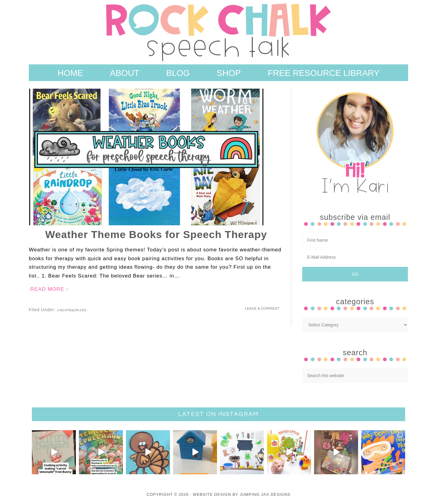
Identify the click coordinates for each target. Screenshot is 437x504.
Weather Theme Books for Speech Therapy (156, 234)
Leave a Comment (262, 309)
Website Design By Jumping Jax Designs (242, 494)
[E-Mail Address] (355, 257)
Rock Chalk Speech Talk (218, 32)
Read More (47, 289)
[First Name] (355, 240)
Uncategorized (72, 310)
